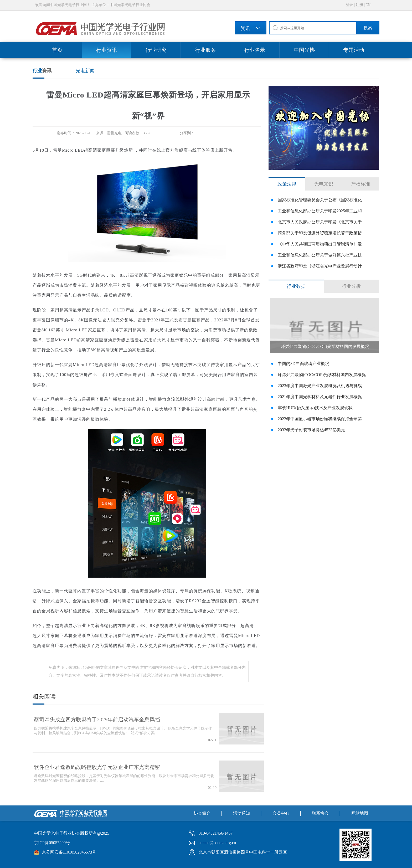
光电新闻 (85, 71)
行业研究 (156, 50)
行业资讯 (107, 50)
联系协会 (320, 813)
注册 (359, 5)
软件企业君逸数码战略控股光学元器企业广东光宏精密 (97, 767)
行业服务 (205, 50)
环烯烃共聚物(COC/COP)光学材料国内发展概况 (325, 346)
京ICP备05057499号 (52, 843)
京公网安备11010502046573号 (69, 852)
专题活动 (354, 50)
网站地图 (360, 813)
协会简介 (202, 813)
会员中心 (281, 813)
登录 (349, 5)
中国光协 (304, 50)
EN (368, 5)
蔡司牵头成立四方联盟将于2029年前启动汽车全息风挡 (97, 720)
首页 (57, 50)
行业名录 (255, 50)
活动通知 (241, 813)
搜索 (368, 28)
